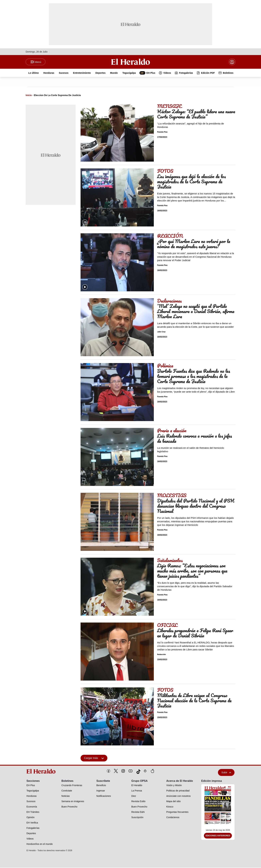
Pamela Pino (162, 132)
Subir (226, 773)
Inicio (29, 96)
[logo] (42, 772)
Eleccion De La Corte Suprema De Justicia (57, 96)
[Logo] (130, 62)
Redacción (161, 655)
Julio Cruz (161, 332)
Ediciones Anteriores (218, 836)
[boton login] (232, 62)
